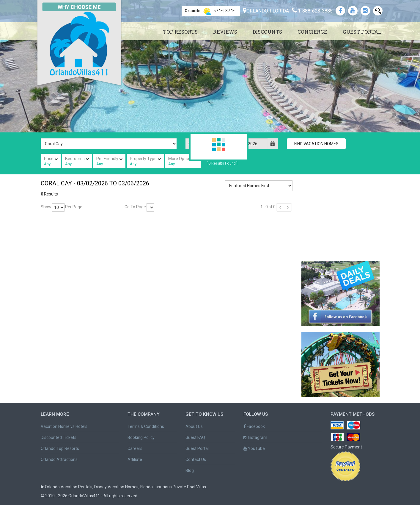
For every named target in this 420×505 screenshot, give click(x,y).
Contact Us (196, 459)
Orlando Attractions (59, 459)
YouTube (254, 448)
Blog (190, 470)
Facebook (254, 426)
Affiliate (135, 459)
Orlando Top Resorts (60, 448)
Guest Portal (197, 448)
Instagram (255, 437)
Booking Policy (141, 437)
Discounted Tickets (59, 437)
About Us (194, 426)
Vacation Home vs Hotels (64, 426)
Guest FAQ (195, 437)
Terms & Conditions (146, 426)
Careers (135, 448)
